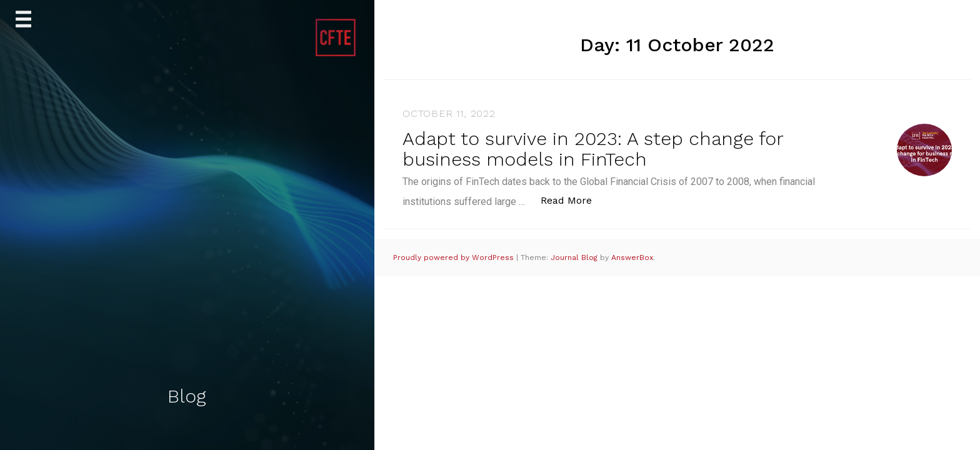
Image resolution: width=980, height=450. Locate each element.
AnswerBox (632, 257)
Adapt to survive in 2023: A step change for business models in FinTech (593, 149)
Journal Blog (575, 257)
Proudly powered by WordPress (455, 257)
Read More (573, 200)
